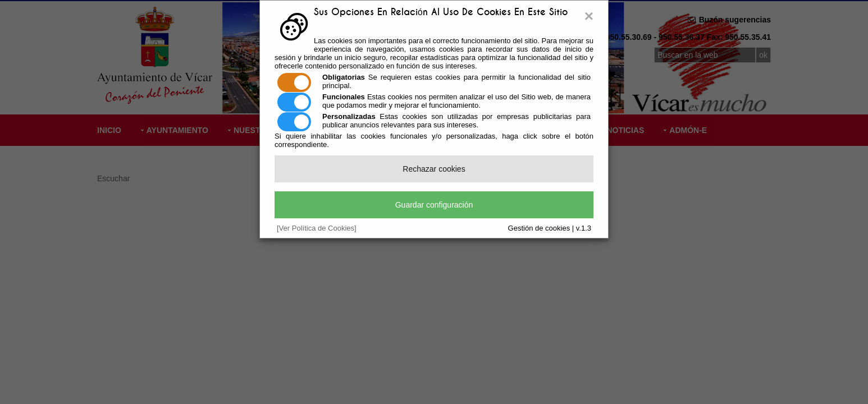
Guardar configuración (434, 205)
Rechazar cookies (434, 169)
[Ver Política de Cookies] (317, 228)
